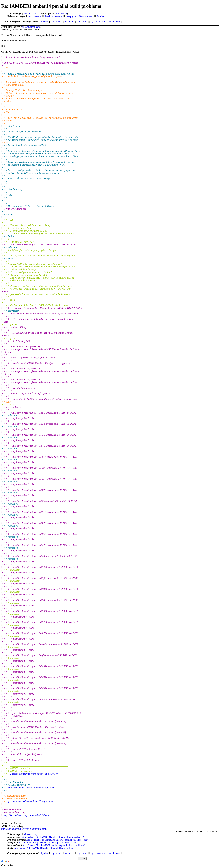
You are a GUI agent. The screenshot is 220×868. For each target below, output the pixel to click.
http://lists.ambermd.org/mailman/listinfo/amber (34, 774)
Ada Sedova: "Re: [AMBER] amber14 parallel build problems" (53, 837)
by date (45, 22)
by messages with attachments (105, 22)
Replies (100, 16)
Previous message (53, 16)
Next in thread (86, 16)
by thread (57, 22)
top (57, 14)
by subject (69, 22)
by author (83, 22)
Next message (34, 16)
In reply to (71, 16)
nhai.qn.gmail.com (31, 27)
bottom (63, 14)
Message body (31, 14)
